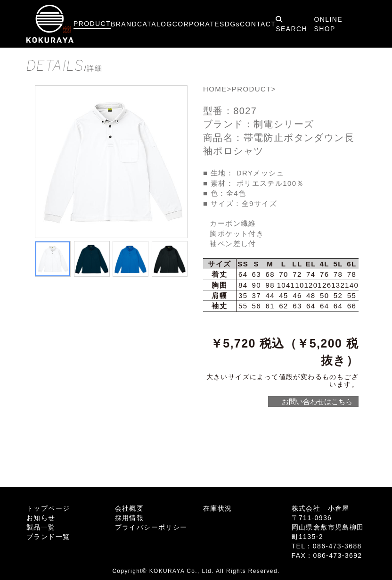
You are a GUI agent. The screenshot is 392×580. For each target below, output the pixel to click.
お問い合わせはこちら (317, 402)
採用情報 (130, 518)
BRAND (124, 24)
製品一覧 (41, 527)
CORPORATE (196, 24)
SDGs (230, 24)
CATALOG (155, 24)
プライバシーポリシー (151, 527)
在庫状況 (218, 508)
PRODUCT (92, 24)
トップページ (48, 508)
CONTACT (258, 24)
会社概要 (130, 508)
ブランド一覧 (48, 537)
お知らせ (41, 518)
